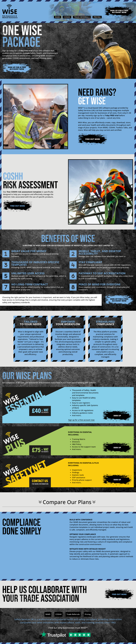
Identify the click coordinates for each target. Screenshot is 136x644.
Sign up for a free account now (119, 11)
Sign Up (117, 416)
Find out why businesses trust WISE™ (68, 628)
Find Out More (93, 139)
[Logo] (10, 9)
